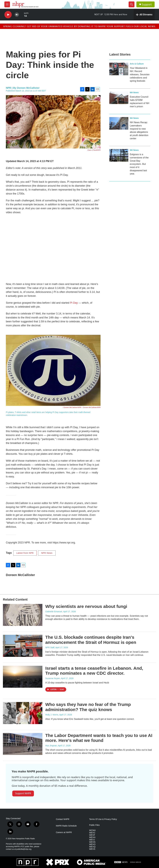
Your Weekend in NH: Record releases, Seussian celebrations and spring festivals (140, 74)
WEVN (92, 842)
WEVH (92, 837)
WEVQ (92, 847)
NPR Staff (50, 647)
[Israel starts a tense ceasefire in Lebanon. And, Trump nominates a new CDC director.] (23, 677)
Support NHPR (23, 793)
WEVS (92, 849)
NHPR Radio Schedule (66, 826)
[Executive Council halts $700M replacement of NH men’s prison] (119, 98)
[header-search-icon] (132, 4)
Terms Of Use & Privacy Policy (103, 819)
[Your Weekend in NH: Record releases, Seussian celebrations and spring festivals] (119, 69)
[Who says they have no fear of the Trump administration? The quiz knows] (23, 713)
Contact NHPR (63, 819)
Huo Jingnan (51, 746)
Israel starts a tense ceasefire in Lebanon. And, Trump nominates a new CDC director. (94, 671)
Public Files (94, 825)
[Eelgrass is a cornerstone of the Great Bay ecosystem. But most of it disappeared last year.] (119, 155)
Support (147, 4)
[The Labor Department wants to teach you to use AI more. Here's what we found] (23, 744)
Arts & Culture (137, 64)
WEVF (92, 835)
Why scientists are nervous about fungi (86, 606)
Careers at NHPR (64, 832)
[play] (8, 15)
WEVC (92, 833)
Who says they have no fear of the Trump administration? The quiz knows (88, 707)
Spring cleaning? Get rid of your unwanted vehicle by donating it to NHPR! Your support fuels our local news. (80, 26)
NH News (134, 92)
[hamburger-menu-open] (7, 4)
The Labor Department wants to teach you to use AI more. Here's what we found (99, 738)
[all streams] (144, 15)
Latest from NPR (25, 553)
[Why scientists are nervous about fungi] (23, 615)
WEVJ (92, 840)
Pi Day (74, 303)
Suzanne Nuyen (53, 678)
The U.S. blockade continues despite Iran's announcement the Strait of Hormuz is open (91, 640)
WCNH (92, 830)
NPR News (47, 553)
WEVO (92, 844)
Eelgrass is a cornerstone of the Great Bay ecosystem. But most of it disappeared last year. (139, 164)
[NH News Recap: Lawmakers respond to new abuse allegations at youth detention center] (119, 123)
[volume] (17, 15)
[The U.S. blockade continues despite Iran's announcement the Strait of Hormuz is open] (23, 646)
